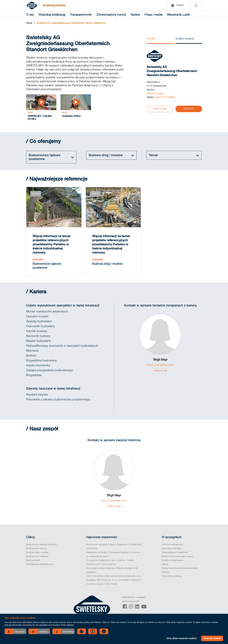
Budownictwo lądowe (36, 548)
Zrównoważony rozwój (111, 15)
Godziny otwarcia (185, 39)
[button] (15, 631)
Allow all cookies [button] (212, 638)
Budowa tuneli (33, 560)
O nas (30, 15)
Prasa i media (153, 15)
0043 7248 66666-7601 (160, 365)
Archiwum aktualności (172, 544)
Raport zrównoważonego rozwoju (178, 556)
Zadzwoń (189, 109)
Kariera (135, 15)
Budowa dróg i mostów (37, 552)
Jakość (165, 564)
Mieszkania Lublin (179, 15)
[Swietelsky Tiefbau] (76, 108)
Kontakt (151, 39)
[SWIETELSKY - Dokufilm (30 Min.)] (41, 108)
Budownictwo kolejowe (37, 556)
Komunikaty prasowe (172, 576)
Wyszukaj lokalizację (52, 15)
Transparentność (81, 15)
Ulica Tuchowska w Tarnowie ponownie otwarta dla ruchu (114, 576)
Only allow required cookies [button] (182, 638)
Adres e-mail (160, 109)
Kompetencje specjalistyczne (40, 564)
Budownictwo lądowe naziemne (41, 544)
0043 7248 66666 (165, 97)
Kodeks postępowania (172, 560)
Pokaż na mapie (155, 94)
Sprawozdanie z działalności (175, 552)
